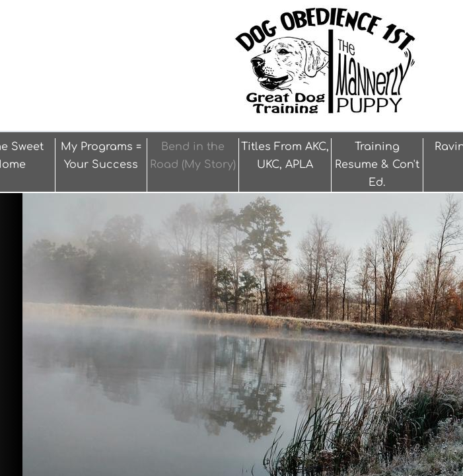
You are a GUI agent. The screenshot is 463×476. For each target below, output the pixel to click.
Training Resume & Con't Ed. (377, 165)
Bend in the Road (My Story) (193, 156)
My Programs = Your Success (101, 156)
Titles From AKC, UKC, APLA (285, 156)
